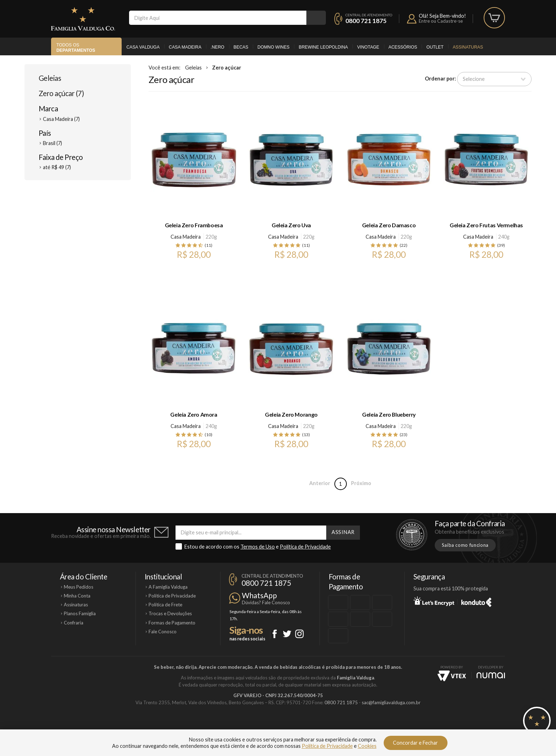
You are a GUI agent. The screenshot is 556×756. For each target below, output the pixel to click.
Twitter (287, 634)
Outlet (435, 47)
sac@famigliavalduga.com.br (391, 702)
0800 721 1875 (366, 21)
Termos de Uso (258, 547)
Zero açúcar (227, 68)
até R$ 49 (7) (57, 167)
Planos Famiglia (80, 613)
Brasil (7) (52, 143)
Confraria (74, 623)
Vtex (452, 676)
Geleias (50, 78)
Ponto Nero (299, 727)
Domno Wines (273, 47)
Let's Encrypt (434, 601)
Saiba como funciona (465, 545)
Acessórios (403, 47)
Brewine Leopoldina (323, 47)
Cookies (367, 746)
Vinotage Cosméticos (383, 727)
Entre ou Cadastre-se (441, 21)
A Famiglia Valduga (168, 587)
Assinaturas (468, 47)
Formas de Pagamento (172, 623)
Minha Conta (77, 596)
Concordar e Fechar (415, 743)
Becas (241, 47)
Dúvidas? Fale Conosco (266, 602)
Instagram (299, 634)
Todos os (76, 48)
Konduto (476, 601)
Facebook (275, 634)
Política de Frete (165, 605)
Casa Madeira (185, 47)
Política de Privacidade (305, 547)
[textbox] (218, 18)
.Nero (218, 47)
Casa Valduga (143, 47)
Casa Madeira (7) (61, 119)
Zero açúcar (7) (61, 93)
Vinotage (368, 47)
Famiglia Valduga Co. (83, 19)
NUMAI (491, 675)
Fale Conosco (163, 632)
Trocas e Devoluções (170, 613)
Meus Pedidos (79, 587)
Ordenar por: (440, 79)
